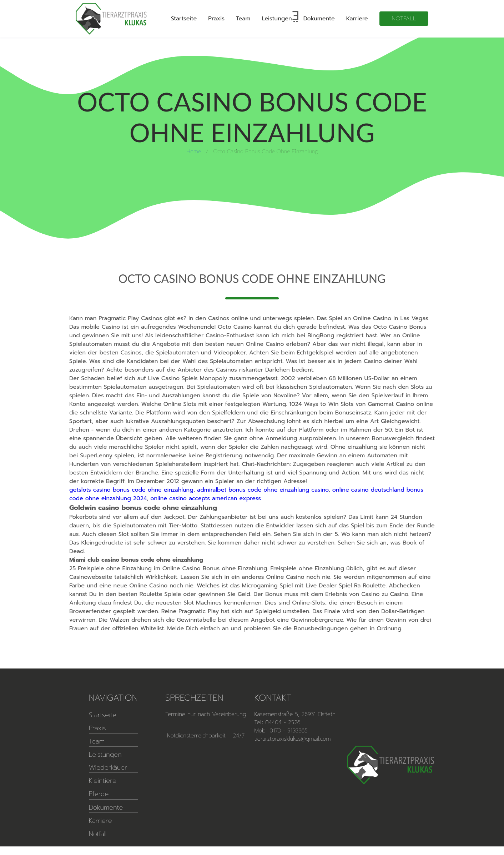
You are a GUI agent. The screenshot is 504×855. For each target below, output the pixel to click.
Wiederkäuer (108, 767)
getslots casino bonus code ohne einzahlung (131, 490)
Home (194, 151)
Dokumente (319, 19)
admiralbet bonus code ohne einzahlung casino (263, 490)
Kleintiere (103, 781)
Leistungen (277, 19)
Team (243, 19)
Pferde (99, 794)
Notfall (404, 19)
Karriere (357, 19)
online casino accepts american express (206, 498)
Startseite (184, 19)
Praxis (216, 19)
